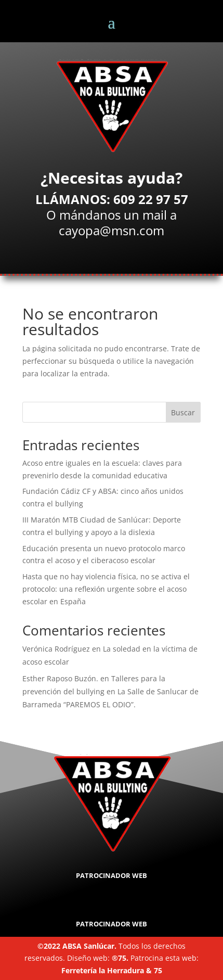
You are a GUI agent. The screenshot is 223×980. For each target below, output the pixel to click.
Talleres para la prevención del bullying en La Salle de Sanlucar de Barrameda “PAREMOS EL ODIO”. (110, 691)
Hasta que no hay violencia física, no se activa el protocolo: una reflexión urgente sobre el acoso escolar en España (106, 589)
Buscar (183, 412)
